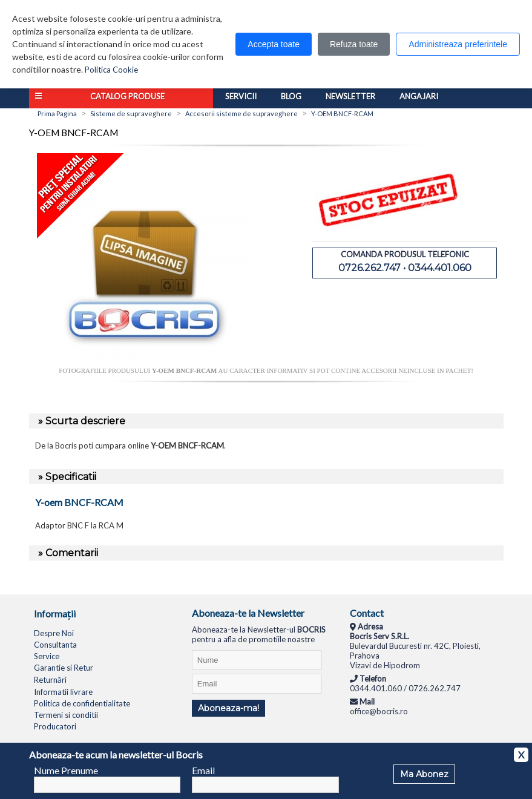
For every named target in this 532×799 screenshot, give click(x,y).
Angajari (419, 96)
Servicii (241, 96)
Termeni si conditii (66, 715)
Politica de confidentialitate (82, 703)
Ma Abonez (424, 774)
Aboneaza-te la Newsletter (248, 613)
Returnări (50, 680)
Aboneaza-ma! (228, 708)
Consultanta (55, 645)
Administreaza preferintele (458, 44)
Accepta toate (274, 44)
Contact (367, 613)
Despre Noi (54, 633)
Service (47, 656)
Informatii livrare (63, 692)
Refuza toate (354, 44)
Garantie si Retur (64, 668)
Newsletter (350, 96)
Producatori (55, 726)
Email (203, 770)
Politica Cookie (111, 70)
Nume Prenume (66, 770)
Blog (291, 96)
